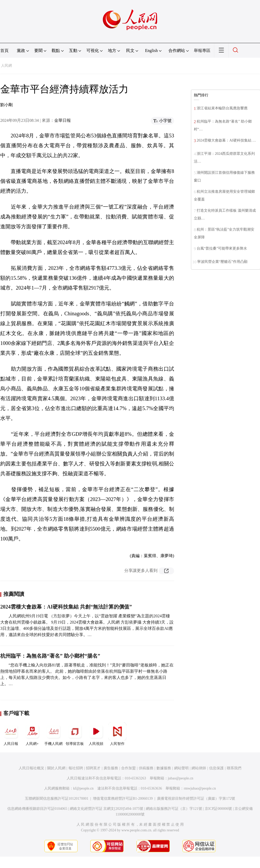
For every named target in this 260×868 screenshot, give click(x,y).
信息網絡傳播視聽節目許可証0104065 (37, 809)
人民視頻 (96, 734)
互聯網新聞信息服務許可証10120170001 (57, 799)
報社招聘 (76, 768)
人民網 (6, 66)
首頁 (4, 51)
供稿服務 (146, 768)
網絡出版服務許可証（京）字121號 (174, 809)
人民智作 (117, 734)
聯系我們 (234, 768)
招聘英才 (93, 768)
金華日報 (63, 120)
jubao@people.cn (181, 778)
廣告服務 (111, 768)
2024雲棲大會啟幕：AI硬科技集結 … (226, 140)
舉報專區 (202, 51)
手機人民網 (53, 734)
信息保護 (216, 768)
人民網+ (32, 734)
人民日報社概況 (31, 768)
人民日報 (11, 734)
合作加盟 (128, 768)
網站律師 (199, 768)
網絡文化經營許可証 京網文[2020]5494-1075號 (107, 809)
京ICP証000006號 (218, 809)
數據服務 (164, 768)
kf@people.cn (83, 788)
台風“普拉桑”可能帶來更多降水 (222, 248)
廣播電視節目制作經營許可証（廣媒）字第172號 (196, 799)
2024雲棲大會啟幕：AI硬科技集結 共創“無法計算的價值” (66, 607)
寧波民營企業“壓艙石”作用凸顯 (222, 262)
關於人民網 (56, 768)
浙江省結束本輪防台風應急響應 (222, 108)
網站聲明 (181, 768)
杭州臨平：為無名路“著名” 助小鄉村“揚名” (50, 656)
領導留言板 (75, 734)
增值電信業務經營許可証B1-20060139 (123, 799)
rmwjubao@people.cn (200, 788)
